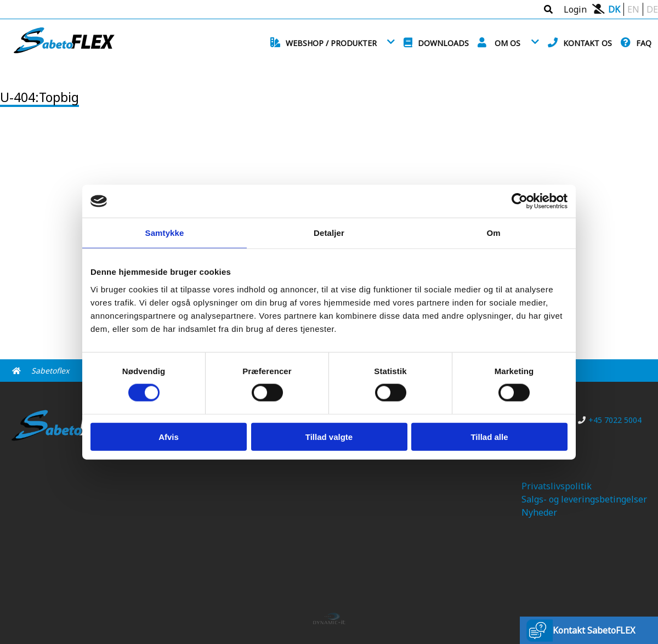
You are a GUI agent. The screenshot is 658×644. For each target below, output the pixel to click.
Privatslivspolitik (557, 486)
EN (633, 9)
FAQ (644, 43)
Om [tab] (493, 233)
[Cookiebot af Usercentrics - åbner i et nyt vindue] (520, 201)
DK (614, 9)
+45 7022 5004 (610, 420)
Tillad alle (489, 436)
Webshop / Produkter (331, 43)
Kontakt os (588, 43)
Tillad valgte (329, 436)
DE (652, 9)
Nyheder (539, 512)
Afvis (169, 436)
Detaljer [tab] (329, 233)
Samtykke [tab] (165, 233)
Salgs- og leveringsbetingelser (584, 499)
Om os (507, 43)
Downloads (443, 43)
